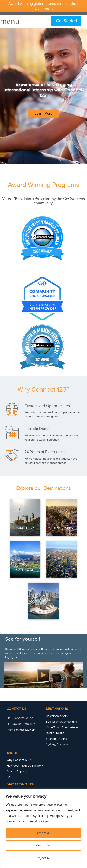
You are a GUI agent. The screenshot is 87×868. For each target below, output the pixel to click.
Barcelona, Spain (57, 716)
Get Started (66, 21)
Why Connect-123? (19, 760)
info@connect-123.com (21, 730)
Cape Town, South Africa (62, 727)
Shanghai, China (56, 739)
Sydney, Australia (57, 744)
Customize (44, 846)
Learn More (43, 114)
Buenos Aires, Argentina (61, 722)
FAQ (10, 777)
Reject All (43, 858)
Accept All (43, 833)
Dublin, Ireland (55, 733)
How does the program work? (26, 766)
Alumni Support (17, 771)
